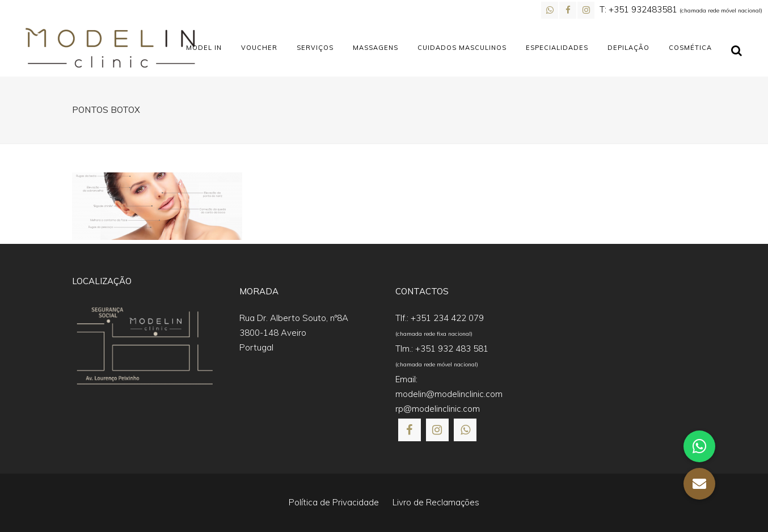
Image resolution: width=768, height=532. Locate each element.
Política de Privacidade (334, 502)
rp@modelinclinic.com (438, 409)
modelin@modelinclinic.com (449, 394)
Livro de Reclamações (436, 502)
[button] (23, 509)
